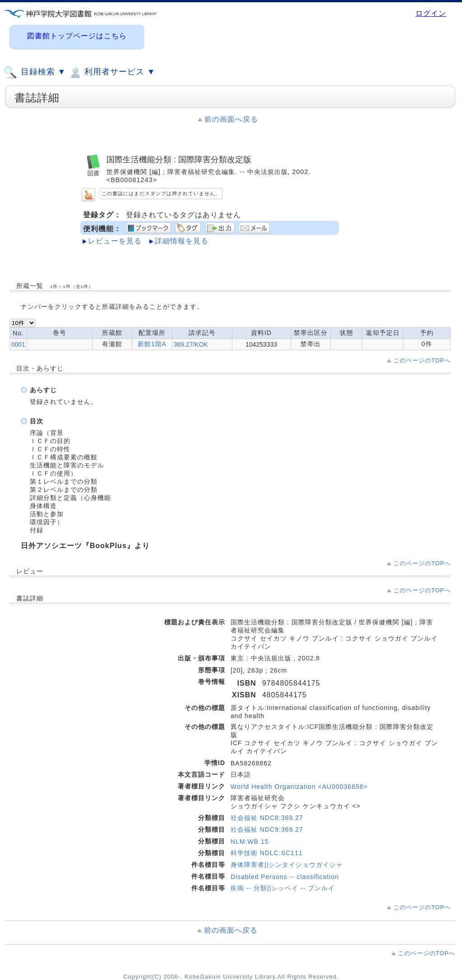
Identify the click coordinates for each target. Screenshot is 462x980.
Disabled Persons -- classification (285, 877)
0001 (18, 344)
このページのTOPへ (422, 360)
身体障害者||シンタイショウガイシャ (287, 865)
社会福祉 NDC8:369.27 (267, 818)
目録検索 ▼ (35, 73)
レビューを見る (115, 241)
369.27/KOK (191, 344)
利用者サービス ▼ (112, 73)
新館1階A (152, 344)
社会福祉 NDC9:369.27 (267, 829)
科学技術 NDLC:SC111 (267, 853)
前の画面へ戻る (231, 119)
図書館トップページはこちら (77, 36)
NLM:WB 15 (249, 842)
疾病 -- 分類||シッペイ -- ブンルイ (283, 888)
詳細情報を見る (182, 241)
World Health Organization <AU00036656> (299, 787)
